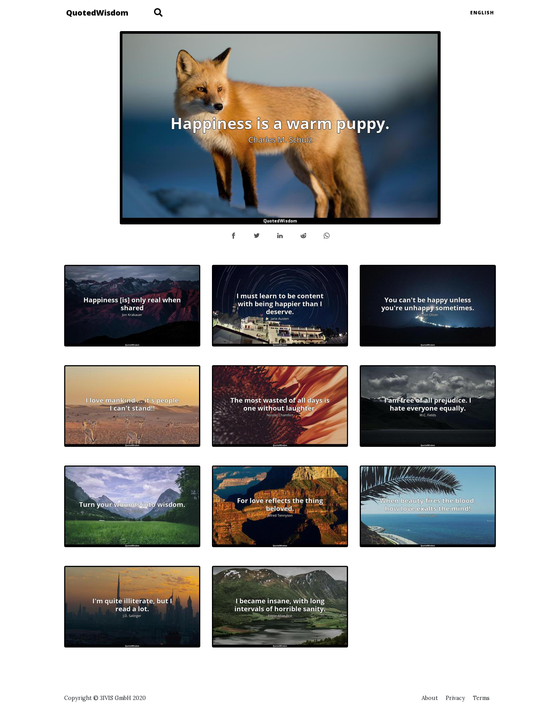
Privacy (455, 698)
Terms (481, 698)
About (430, 698)
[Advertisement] (428, 620)
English (482, 13)
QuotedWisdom (97, 13)
